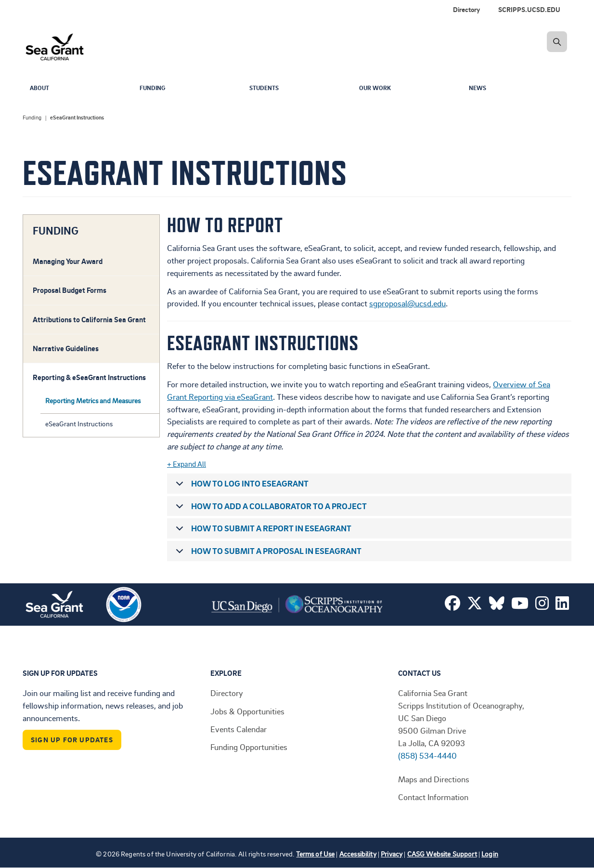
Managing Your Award (68, 261)
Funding (155, 88)
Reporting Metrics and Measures (93, 401)
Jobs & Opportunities (247, 711)
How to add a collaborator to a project (270, 508)
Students (266, 88)
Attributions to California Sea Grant (89, 319)
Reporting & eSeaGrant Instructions (89, 377)
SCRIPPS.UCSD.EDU (529, 9)
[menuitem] (531, 10)
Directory (466, 9)
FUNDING (56, 231)
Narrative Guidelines (66, 348)
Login (490, 854)
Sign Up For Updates (72, 740)
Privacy (392, 854)
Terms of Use (315, 854)
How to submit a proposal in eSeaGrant (267, 553)
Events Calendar (239, 729)
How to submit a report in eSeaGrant (262, 531)
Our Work (377, 88)
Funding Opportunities (249, 747)
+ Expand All (187, 464)
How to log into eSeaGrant (240, 486)
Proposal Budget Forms (70, 290)
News (479, 88)
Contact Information (433, 797)
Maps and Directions (434, 779)
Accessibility (358, 854)
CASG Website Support (442, 854)
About (41, 88)
